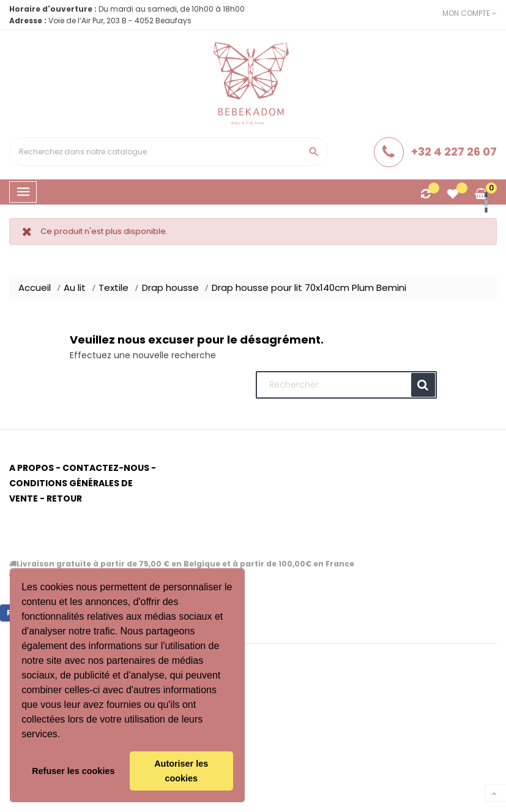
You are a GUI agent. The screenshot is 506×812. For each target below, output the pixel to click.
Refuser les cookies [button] (73, 771)
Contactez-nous (106, 468)
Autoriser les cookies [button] (181, 771)
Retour (64, 498)
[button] (65, 735)
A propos (32, 468)
